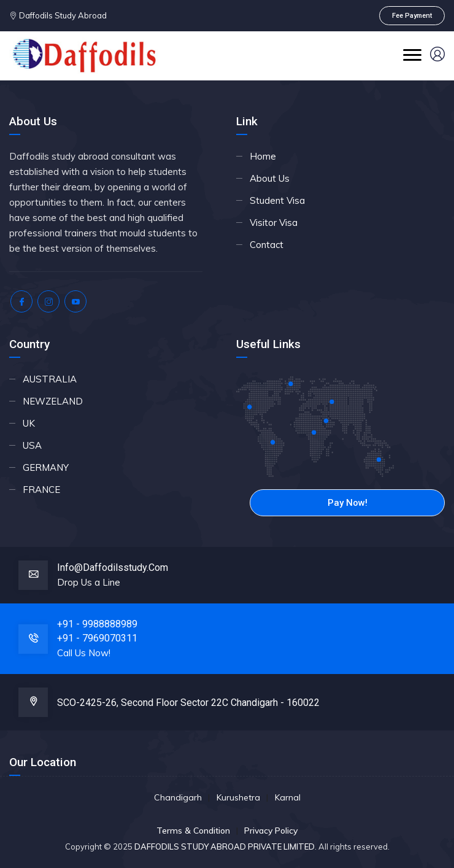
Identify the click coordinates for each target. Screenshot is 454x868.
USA (32, 445)
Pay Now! (348, 503)
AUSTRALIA (50, 379)
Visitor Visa (274, 223)
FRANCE (41, 490)
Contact (267, 245)
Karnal (288, 797)
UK (29, 423)
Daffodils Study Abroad (62, 15)
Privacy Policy (271, 831)
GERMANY (46, 467)
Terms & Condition (193, 831)
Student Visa (277, 200)
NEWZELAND (53, 401)
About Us (270, 178)
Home (263, 156)
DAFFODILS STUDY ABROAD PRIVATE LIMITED (225, 847)
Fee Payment (412, 16)
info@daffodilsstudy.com (113, 568)
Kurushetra (238, 797)
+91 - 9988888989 (97, 624)
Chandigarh (178, 797)
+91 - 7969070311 (97, 638)
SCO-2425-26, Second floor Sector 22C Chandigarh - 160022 (188, 703)
